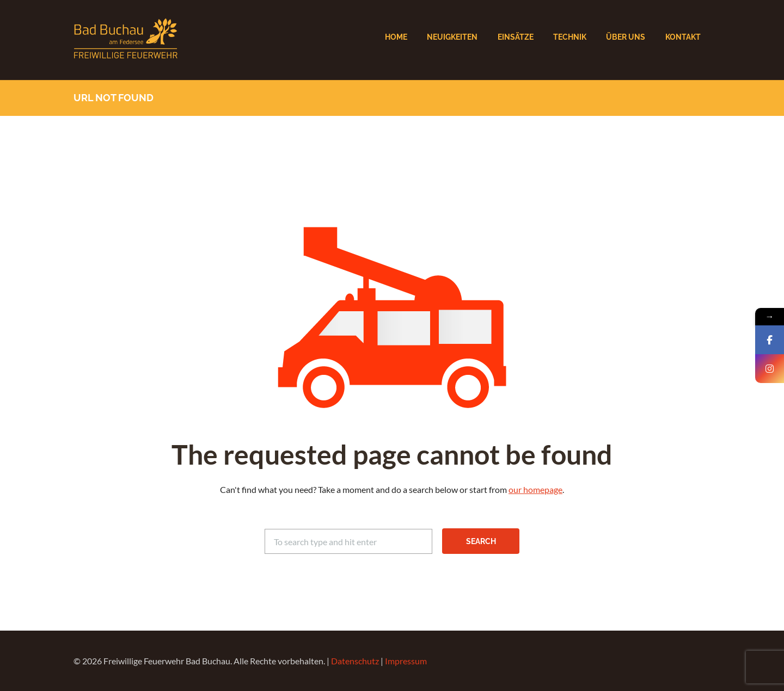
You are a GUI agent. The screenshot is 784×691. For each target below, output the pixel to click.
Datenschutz (355, 661)
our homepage (535, 489)
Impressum (406, 661)
